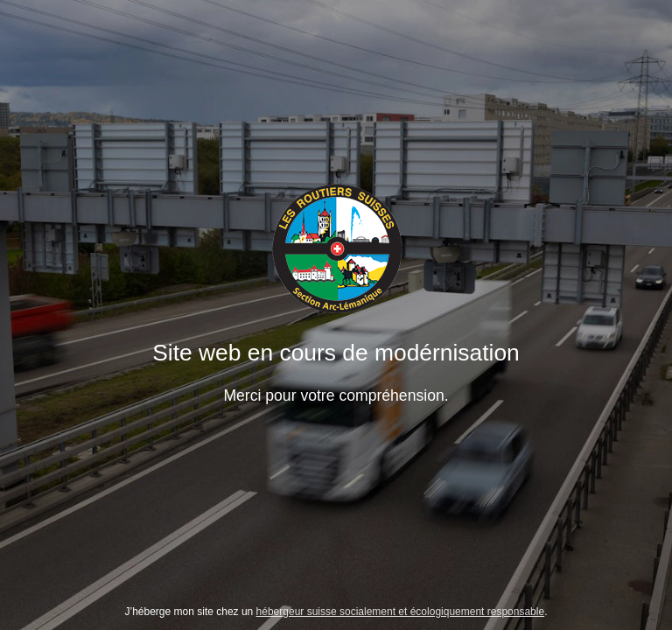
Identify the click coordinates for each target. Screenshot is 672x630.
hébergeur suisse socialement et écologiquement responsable (401, 612)
